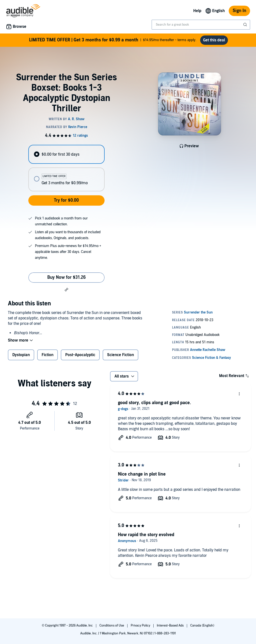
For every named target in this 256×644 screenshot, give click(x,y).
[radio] (66, 154)
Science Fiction (120, 355)
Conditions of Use (112, 626)
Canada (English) (202, 626)
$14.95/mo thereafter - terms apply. (113, 40)
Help (197, 11)
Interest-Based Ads (171, 626)
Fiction (48, 355)
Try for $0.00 (66, 200)
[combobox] (201, 25)
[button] (66, 289)
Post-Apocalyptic (80, 355)
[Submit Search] (246, 25)
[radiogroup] (66, 168)
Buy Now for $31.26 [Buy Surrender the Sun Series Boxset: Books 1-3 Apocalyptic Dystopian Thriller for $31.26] (66, 277)
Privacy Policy (141, 626)
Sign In (239, 11)
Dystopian (21, 355)
